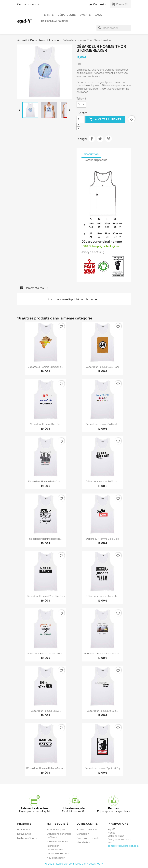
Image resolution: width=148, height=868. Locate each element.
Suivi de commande (87, 830)
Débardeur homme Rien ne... (46, 424)
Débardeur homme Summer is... (46, 367)
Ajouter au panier (105, 119)
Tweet (100, 139)
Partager (92, 139)
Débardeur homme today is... (102, 596)
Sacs (98, 15)
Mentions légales (57, 830)
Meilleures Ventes (27, 838)
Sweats (85, 15)
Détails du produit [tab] (96, 160)
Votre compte (87, 824)
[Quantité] (81, 119)
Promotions (24, 830)
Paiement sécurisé (57, 841)
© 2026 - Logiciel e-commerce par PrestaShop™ (74, 864)
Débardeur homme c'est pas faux (46, 596)
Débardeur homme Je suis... (102, 711)
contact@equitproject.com (123, 846)
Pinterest (108, 139)
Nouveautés (24, 834)
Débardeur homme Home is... (46, 539)
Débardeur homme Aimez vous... (102, 654)
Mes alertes (83, 842)
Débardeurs (67, 15)
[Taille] (81, 104)
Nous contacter (56, 858)
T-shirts (47, 15)
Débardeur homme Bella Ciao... (46, 481)
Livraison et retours (58, 853)
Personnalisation (55, 21)
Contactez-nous (28, 4)
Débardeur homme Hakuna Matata (46, 768)
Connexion (83, 834)
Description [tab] (91, 154)
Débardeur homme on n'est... (102, 424)
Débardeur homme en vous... (102, 481)
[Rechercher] (114, 28)
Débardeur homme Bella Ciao (102, 539)
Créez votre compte (88, 838)
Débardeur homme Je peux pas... (46, 654)
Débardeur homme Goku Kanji (102, 367)
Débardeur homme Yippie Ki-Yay (102, 768)
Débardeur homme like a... (46, 711)
